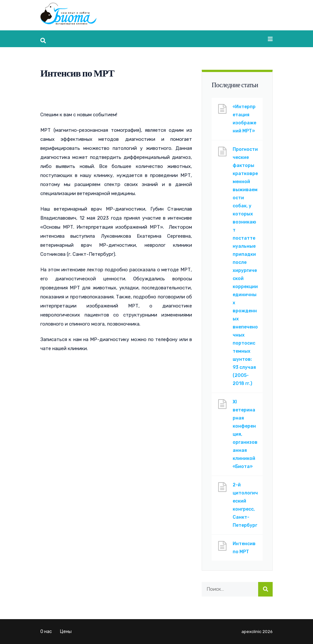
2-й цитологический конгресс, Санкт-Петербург (245, 505)
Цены (66, 632)
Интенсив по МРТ (244, 548)
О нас (46, 632)
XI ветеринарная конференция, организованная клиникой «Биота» (245, 434)
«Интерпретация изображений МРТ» (244, 119)
